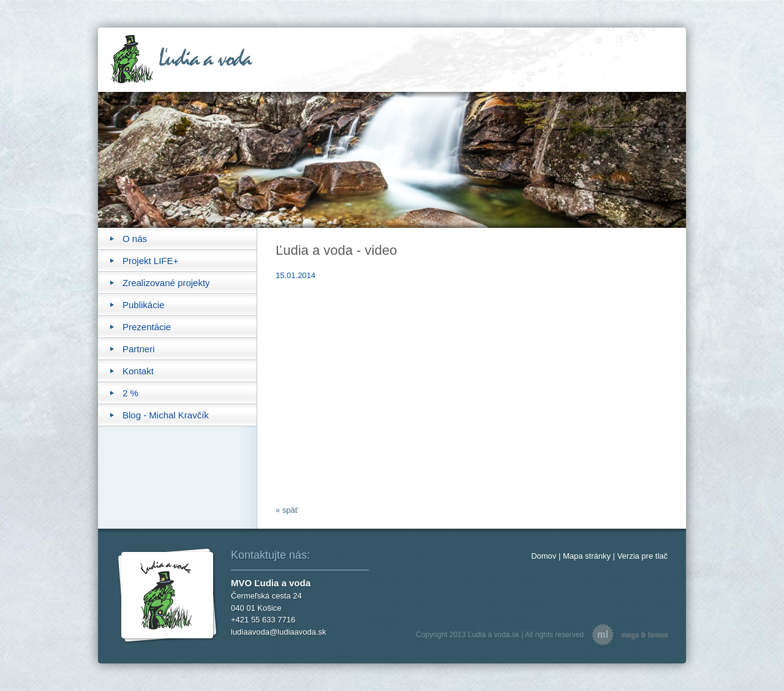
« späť (287, 510)
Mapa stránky (587, 556)
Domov (544, 556)
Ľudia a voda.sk (494, 635)
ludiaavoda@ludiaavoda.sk (279, 632)
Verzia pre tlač (643, 556)
